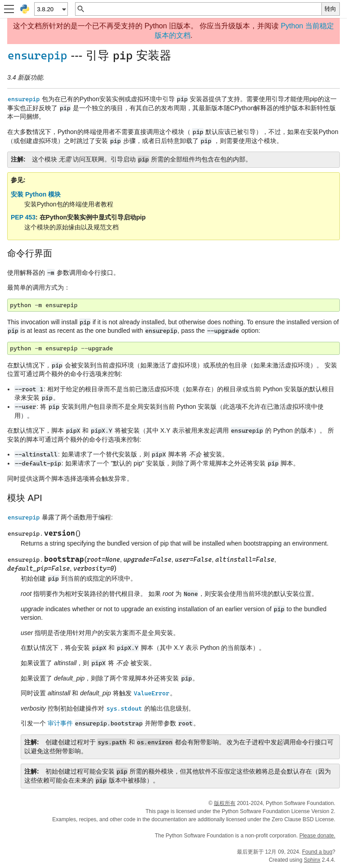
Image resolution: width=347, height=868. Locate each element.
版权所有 (225, 803)
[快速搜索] (203, 9)
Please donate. (317, 836)
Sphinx (312, 860)
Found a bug (317, 852)
